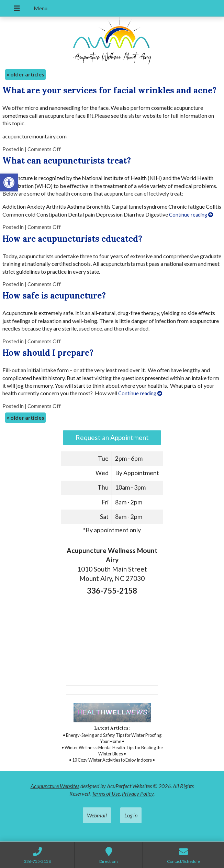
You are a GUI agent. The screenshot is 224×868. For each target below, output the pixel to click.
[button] (9, 182)
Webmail (97, 815)
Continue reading (191, 215)
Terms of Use (106, 793)
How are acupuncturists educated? (72, 239)
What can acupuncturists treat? (67, 161)
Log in (131, 815)
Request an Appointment (112, 437)
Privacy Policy (138, 793)
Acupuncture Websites (55, 786)
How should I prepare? (48, 353)
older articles (25, 74)
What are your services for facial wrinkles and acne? (109, 90)
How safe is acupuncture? (54, 296)
